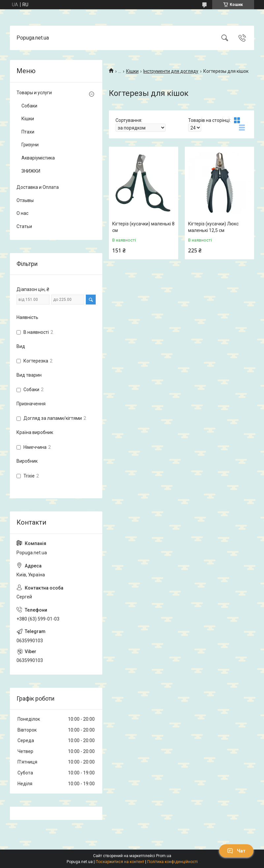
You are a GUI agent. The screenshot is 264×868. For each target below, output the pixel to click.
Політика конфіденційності (172, 862)
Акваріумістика (38, 158)
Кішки (132, 71)
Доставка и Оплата (38, 187)
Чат (236, 851)
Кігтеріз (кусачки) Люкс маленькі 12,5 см (213, 227)
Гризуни (30, 145)
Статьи (24, 226)
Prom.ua (164, 856)
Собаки (29, 106)
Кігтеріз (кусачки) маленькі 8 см (143, 227)
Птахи (28, 132)
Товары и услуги (34, 93)
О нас (22, 213)
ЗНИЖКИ (31, 171)
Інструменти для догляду (171, 71)
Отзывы (25, 200)
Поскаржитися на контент (120, 862)
